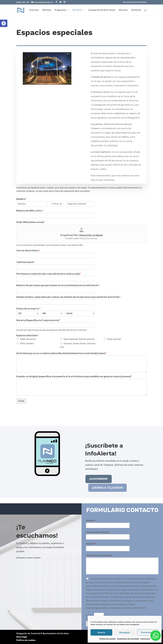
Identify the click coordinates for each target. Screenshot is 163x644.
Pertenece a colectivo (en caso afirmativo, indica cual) (49, 274)
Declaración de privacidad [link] (128, 639)
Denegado (125, 632)
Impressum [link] (145, 639)
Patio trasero (27, 343)
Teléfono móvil (26, 262)
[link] (4, 23)
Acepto (101, 632)
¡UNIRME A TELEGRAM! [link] (107, 488)
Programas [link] (60, 10)
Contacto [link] (136, 10)
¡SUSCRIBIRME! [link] (99, 479)
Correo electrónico (28, 251)
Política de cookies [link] (107, 639)
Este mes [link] (34, 10)
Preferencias (148, 632)
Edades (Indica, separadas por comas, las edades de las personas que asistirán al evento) (68, 297)
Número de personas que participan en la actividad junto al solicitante (58, 285)
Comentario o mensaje (99, 555)
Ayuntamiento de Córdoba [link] (135, 2)
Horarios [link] (123, 10)
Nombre (21, 199)
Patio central (114, 339)
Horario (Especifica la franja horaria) (38, 320)
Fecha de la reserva (28, 309)
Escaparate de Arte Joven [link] (102, 10)
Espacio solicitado (28, 335)
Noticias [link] (47, 10)
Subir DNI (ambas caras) (31, 222)
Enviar (21, 401)
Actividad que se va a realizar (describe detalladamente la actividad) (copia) (61, 353)
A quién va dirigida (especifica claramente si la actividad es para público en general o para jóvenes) (74, 376)
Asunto (91, 544)
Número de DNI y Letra (30, 211)
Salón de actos (28, 339)
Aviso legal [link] (22, 637)
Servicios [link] (77, 10)
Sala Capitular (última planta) (79, 339)
